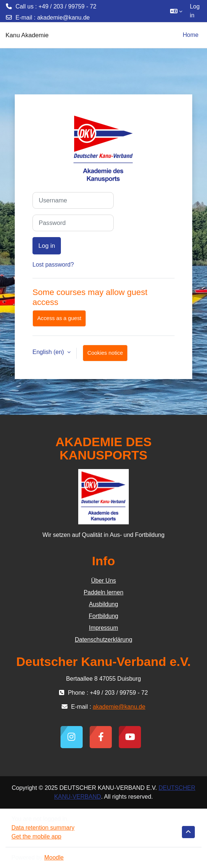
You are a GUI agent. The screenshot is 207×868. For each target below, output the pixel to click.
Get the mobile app (36, 836)
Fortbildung (103, 616)
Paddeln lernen (104, 592)
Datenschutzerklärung (104, 640)
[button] (176, 11)
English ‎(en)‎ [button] (49, 352)
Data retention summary (43, 828)
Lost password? (53, 265)
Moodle (54, 857)
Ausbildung (103, 604)
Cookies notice (105, 353)
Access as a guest (59, 318)
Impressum (103, 628)
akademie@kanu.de (64, 18)
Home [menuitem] (191, 35)
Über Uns (104, 581)
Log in (195, 11)
